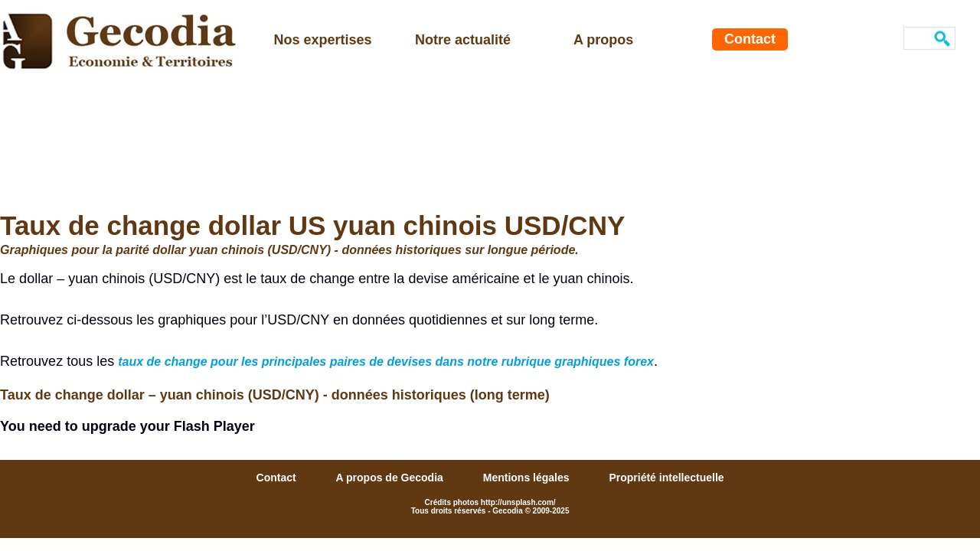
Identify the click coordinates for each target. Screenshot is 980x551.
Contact (750, 39)
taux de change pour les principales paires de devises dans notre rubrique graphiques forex (386, 362)
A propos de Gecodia (391, 478)
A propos (603, 40)
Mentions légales (528, 478)
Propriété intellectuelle (666, 478)
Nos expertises (323, 40)
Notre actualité (463, 40)
